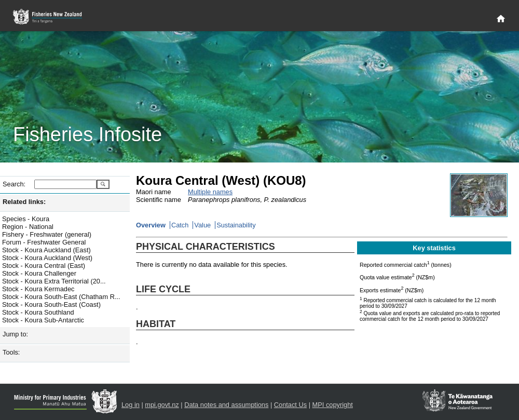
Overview (151, 225)
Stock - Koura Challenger (39, 273)
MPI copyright (333, 405)
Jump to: (15, 334)
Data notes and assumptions (226, 405)
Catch (180, 225)
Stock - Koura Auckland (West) (47, 258)
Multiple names (210, 192)
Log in (131, 405)
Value (202, 225)
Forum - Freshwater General (44, 242)
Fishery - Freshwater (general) (47, 234)
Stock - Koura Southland (38, 312)
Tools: (11, 352)
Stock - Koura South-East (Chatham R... (61, 297)
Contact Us (290, 405)
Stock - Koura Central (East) (44, 266)
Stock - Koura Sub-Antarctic (43, 320)
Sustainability (236, 225)
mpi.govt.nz (162, 405)
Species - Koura (26, 219)
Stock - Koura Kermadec (38, 289)
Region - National (28, 227)
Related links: (24, 202)
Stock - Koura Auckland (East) (46, 250)
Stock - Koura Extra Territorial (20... (54, 281)
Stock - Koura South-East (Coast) (51, 304)
